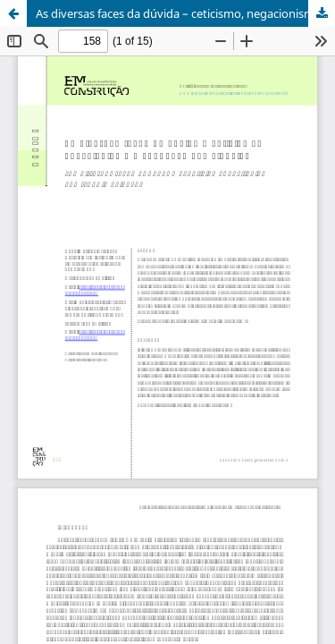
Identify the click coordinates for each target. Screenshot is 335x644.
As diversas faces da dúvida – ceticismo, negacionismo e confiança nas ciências (185, 13)
